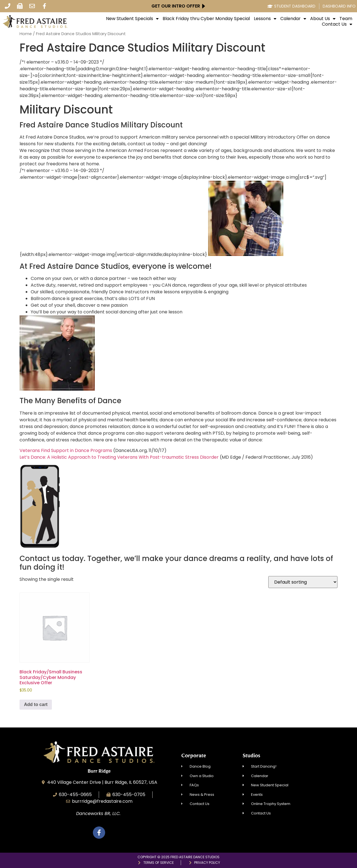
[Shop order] (303, 582)
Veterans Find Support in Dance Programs (66, 450)
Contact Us (337, 24)
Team (346, 19)
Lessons (265, 19)
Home (26, 34)
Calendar (293, 19)
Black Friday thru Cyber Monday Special (206, 19)
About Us (323, 19)
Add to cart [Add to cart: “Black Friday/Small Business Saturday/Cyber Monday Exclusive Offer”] (36, 704)
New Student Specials (132, 19)
